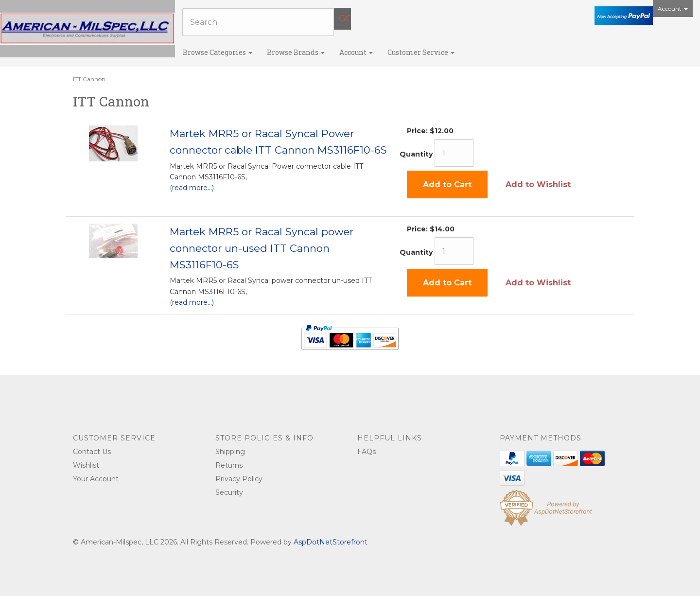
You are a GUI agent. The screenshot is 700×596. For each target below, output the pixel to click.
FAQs (367, 452)
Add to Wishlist (538, 184)
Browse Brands (296, 52)
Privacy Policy (239, 479)
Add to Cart (447, 184)
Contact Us (92, 452)
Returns (229, 465)
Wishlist (86, 465)
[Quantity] (454, 153)
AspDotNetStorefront (331, 542)
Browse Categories (218, 52)
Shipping (230, 452)
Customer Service (421, 52)
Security (229, 492)
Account (673, 9)
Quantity (416, 154)
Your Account (96, 479)
